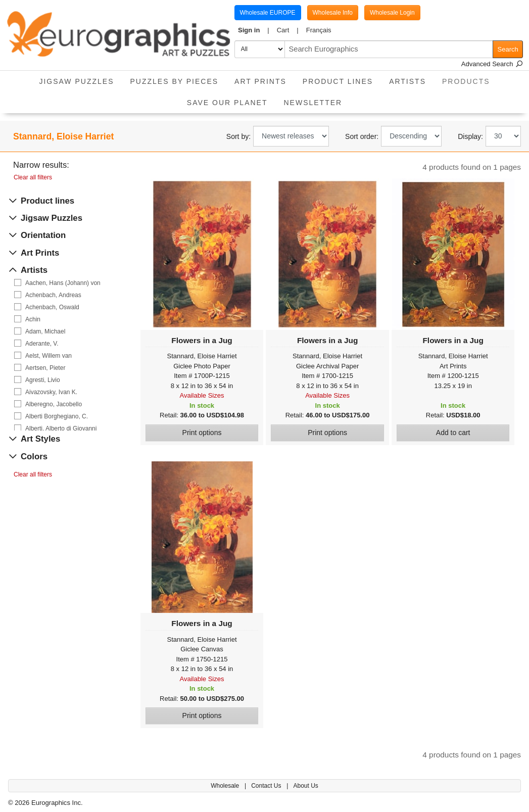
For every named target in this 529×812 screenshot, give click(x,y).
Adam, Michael (45, 331)
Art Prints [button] (260, 81)
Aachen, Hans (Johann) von (63, 283)
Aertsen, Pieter (45, 368)
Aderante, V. (42, 344)
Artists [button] (407, 81)
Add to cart (453, 433)
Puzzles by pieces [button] (174, 81)
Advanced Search (492, 64)
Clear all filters (33, 177)
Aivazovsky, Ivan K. (51, 392)
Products (470, 78)
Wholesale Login (392, 13)
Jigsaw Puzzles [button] (76, 81)
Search (508, 49)
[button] (254, 30)
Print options (202, 433)
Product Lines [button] (338, 81)
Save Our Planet (227, 103)
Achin (33, 319)
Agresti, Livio (43, 380)
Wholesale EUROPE (268, 13)
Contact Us (267, 786)
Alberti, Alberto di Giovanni (61, 428)
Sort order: (362, 136)
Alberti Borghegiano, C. (57, 416)
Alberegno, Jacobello (54, 404)
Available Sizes (202, 395)
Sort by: (238, 136)
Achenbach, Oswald (52, 307)
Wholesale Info (333, 13)
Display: (470, 136)
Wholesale (226, 786)
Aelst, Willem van (49, 356)
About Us (305, 786)
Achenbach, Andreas (53, 295)
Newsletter (313, 103)
